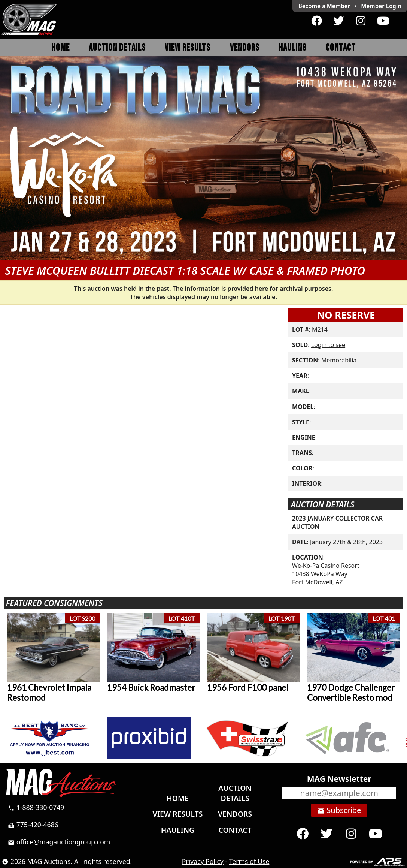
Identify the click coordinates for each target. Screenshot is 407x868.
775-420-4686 (33, 825)
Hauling (293, 48)
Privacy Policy (203, 861)
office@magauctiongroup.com (59, 842)
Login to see (328, 345)
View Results (188, 48)
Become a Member (324, 6)
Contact (341, 48)
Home (60, 48)
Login (381, 6)
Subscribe (339, 810)
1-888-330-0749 (36, 807)
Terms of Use (249, 861)
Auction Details (117, 48)
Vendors (245, 48)
